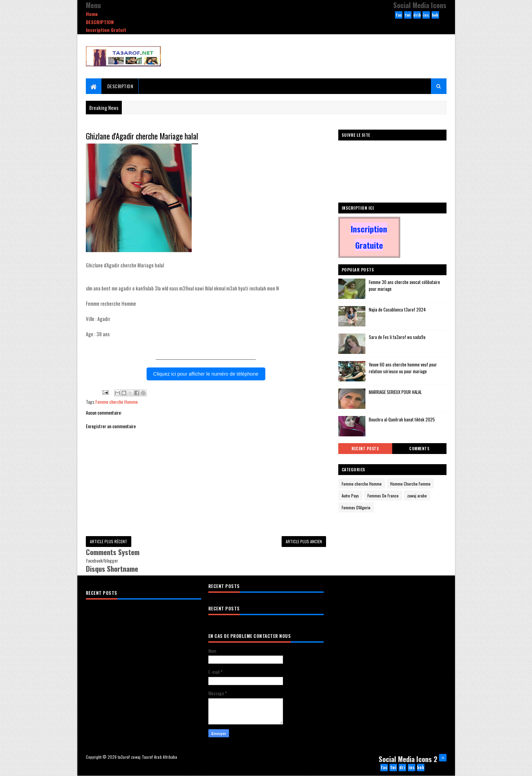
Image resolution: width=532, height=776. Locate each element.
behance (435, 15)
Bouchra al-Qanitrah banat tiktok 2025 (402, 419)
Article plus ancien (304, 541)
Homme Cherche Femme (410, 484)
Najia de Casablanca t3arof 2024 (397, 309)
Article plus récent (109, 541)
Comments (419, 449)
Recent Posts (365, 449)
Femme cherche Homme (117, 402)
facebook (399, 15)
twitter (408, 15)
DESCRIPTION (100, 22)
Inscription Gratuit (106, 30)
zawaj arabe (417, 496)
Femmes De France (383, 496)
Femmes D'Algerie (356, 507)
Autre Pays (350, 496)
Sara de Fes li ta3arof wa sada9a (397, 337)
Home (92, 14)
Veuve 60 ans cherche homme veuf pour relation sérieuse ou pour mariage (403, 368)
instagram (426, 15)
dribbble (417, 15)
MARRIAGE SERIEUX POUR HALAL (395, 392)
